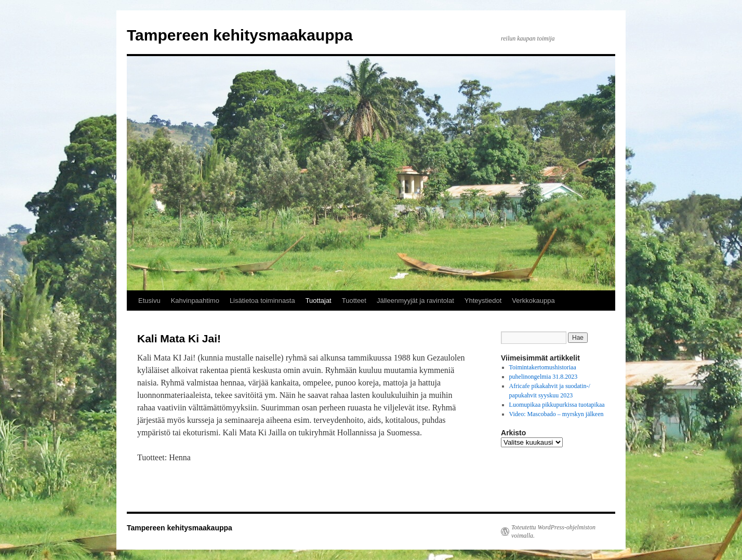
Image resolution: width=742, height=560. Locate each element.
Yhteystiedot (483, 301)
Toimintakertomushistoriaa (543, 367)
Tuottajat (319, 301)
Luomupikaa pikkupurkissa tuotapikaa (557, 405)
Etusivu (149, 301)
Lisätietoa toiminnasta (262, 301)
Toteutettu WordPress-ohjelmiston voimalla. (553, 531)
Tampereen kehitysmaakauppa (240, 35)
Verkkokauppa (533, 301)
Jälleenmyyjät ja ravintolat (415, 301)
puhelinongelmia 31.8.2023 (544, 377)
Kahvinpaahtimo (195, 301)
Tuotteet (354, 301)
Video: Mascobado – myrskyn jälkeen (556, 414)
